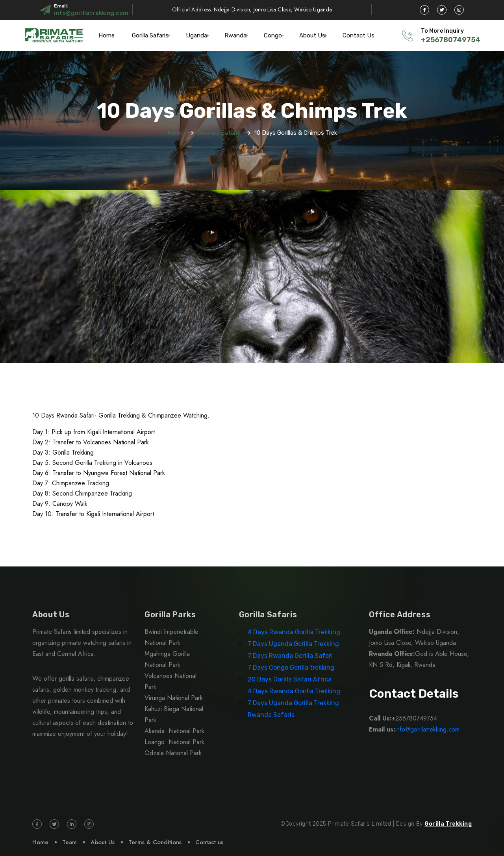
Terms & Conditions (155, 842)
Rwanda (235, 35)
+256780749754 (451, 40)
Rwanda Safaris (219, 133)
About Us (312, 35)
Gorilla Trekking (448, 824)
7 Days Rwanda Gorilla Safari (290, 656)
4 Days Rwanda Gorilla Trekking (294, 632)
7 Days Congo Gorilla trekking (291, 668)
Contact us (209, 842)
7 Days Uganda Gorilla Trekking (293, 644)
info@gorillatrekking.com (91, 13)
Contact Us (359, 35)
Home (107, 35)
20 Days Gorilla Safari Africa (290, 679)
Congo (273, 35)
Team (69, 842)
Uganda (196, 35)
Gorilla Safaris (150, 35)
